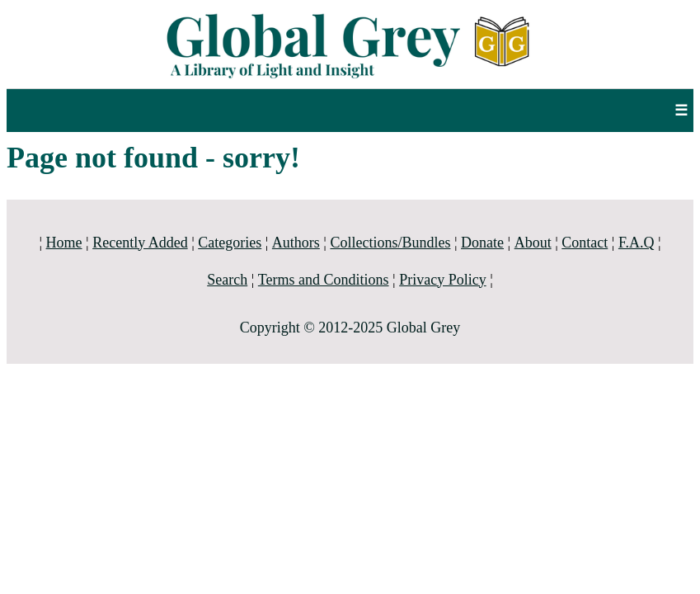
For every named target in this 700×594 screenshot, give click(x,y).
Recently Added (140, 243)
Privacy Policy (443, 280)
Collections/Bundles (390, 243)
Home (64, 243)
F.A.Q (637, 243)
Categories (230, 243)
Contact (585, 243)
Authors (296, 243)
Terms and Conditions (324, 280)
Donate (482, 243)
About (533, 243)
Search (227, 280)
